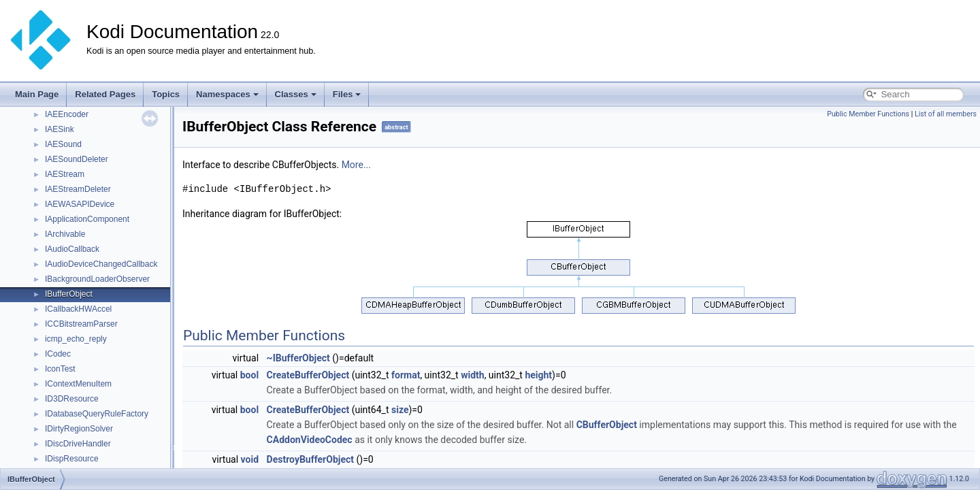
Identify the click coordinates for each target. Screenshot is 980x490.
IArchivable (65, 234)
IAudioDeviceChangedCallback (101, 264)
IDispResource (72, 459)
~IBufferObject (298, 358)
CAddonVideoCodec (310, 440)
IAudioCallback (72, 249)
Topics (166, 94)
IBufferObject (69, 294)
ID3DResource (72, 399)
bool (249, 375)
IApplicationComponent (87, 219)
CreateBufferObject (308, 375)
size (400, 410)
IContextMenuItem (78, 384)
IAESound (63, 144)
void (250, 459)
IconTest (60, 369)
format (406, 375)
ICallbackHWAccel (78, 309)
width (472, 375)
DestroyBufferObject (310, 459)
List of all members (946, 114)
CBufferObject (607, 425)
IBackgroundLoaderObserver (97, 279)
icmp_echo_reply (76, 339)
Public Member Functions (868, 114)
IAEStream (65, 174)
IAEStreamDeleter (78, 189)
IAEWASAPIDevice (80, 204)
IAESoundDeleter (77, 159)
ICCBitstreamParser (81, 324)
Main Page (37, 94)
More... (356, 165)
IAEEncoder (67, 114)
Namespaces (227, 94)
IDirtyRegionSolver (79, 429)
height (538, 375)
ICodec (58, 354)
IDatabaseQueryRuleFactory (97, 414)
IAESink (60, 129)
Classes (296, 94)
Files (347, 94)
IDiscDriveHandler (78, 444)
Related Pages (105, 94)
